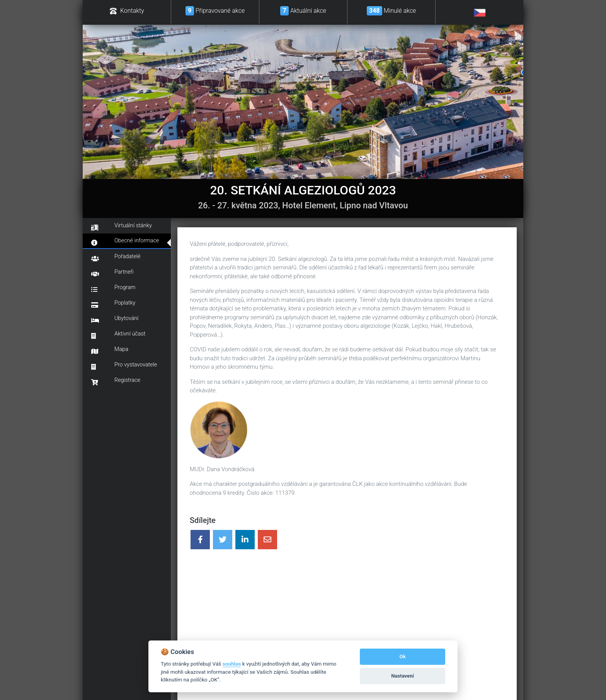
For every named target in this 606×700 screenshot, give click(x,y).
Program (113, 288)
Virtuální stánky (122, 227)
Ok (403, 657)
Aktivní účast (118, 335)
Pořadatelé (116, 257)
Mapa (110, 350)
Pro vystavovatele (124, 366)
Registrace (116, 381)
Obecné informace (125, 242)
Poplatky (113, 304)
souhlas (232, 664)
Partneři (112, 273)
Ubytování (115, 319)
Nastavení (403, 676)
